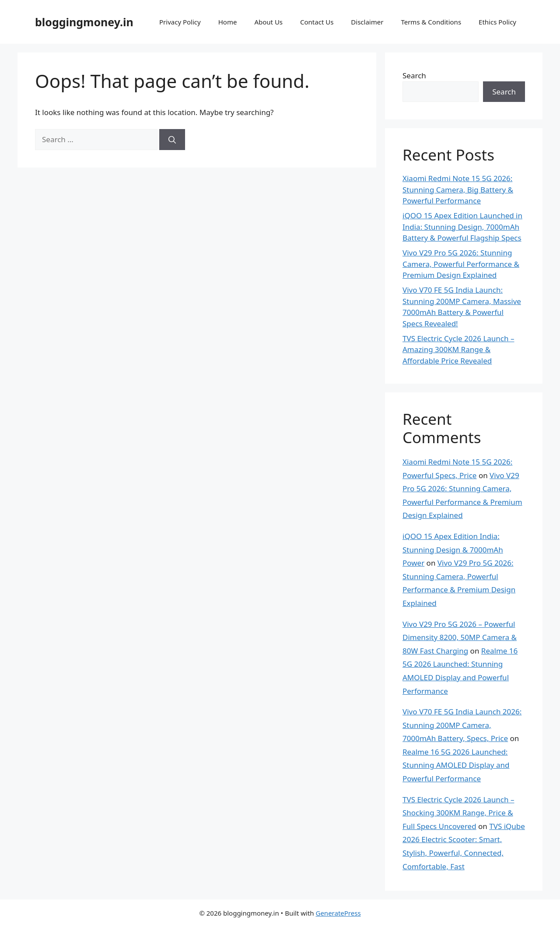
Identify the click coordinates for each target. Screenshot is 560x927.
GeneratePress (338, 913)
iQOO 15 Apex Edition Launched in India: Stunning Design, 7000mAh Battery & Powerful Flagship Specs (462, 227)
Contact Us (317, 22)
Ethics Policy (497, 22)
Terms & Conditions (431, 22)
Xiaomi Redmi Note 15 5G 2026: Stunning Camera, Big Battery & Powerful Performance (458, 189)
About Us (268, 22)
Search (414, 75)
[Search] (172, 140)
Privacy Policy (180, 22)
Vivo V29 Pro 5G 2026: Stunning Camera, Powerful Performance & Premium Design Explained (461, 264)
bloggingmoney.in (84, 22)
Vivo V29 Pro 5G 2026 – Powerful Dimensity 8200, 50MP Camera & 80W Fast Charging (460, 637)
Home (228, 22)
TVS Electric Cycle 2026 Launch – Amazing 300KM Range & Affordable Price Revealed (458, 350)
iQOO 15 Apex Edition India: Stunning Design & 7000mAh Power (453, 549)
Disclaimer (367, 22)
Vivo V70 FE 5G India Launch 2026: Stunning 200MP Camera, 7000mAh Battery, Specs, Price (462, 725)
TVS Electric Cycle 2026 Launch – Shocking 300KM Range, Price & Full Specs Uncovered (458, 813)
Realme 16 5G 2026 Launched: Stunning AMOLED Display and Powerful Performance (456, 765)
